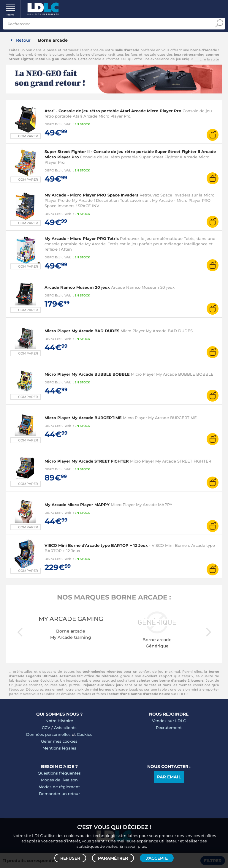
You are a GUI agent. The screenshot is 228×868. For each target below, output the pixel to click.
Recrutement (169, 728)
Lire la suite (209, 59)
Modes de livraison (59, 780)
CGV (46, 728)
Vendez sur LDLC (169, 721)
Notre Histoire (59, 721)
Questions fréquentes (59, 773)
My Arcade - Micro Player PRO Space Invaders (91, 195)
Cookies (85, 734)
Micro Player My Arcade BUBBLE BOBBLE (87, 374)
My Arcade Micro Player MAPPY (77, 505)
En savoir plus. (133, 846)
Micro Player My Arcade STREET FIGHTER (87, 461)
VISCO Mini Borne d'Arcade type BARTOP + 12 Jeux (96, 545)
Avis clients (65, 728)
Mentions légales (59, 748)
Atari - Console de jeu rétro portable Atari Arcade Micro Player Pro (113, 111)
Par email (169, 777)
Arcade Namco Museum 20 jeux (77, 287)
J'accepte (157, 858)
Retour (23, 40)
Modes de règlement (59, 787)
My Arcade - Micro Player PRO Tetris (82, 238)
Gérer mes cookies (59, 741)
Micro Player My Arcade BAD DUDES (82, 331)
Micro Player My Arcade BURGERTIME (83, 418)
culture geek (63, 54)
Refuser (70, 858)
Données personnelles (48, 734)
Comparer (28, 136)
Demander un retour (59, 794)
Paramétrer (113, 858)
